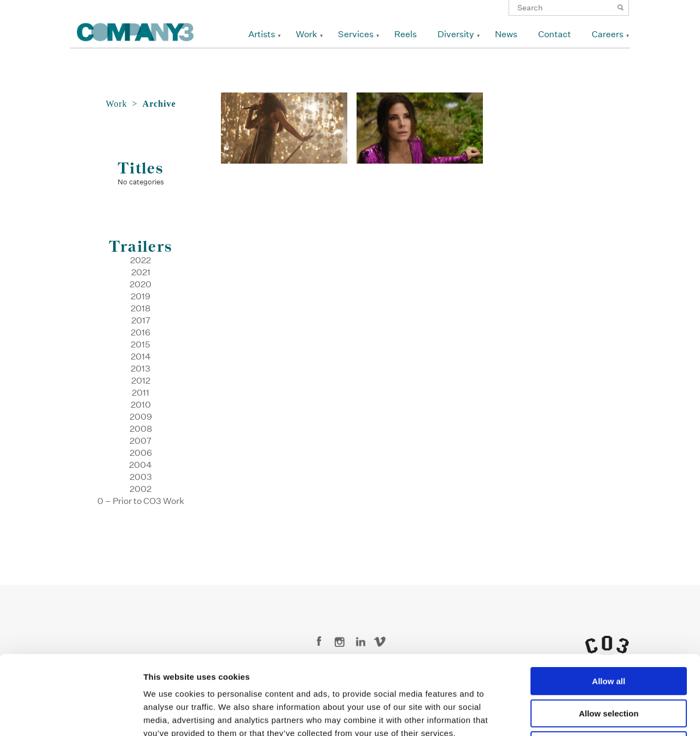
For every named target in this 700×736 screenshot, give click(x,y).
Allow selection (608, 634)
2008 (141, 429)
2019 (141, 296)
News (506, 34)
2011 (141, 393)
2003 (141, 477)
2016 (141, 332)
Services (356, 34)
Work (307, 34)
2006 (141, 453)
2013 (141, 369)
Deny (609, 666)
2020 (141, 284)
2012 (141, 381)
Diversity (456, 34)
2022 (141, 260)
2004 (141, 465)
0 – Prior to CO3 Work (141, 501)
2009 (141, 417)
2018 (141, 308)
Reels (406, 34)
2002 (141, 489)
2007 (141, 441)
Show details (574, 714)
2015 (141, 344)
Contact (555, 34)
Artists (262, 34)
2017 (141, 320)
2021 (141, 272)
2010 (141, 405)
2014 (141, 357)
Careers (608, 34)
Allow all (609, 602)
